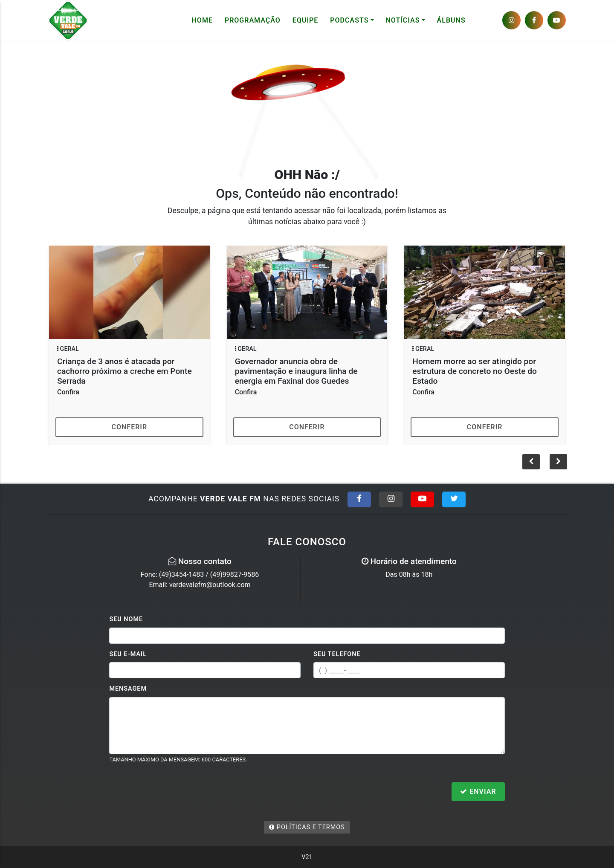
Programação (253, 20)
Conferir (130, 427)
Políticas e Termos (307, 827)
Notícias (403, 20)
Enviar (478, 791)
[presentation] (174, 793)
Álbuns (451, 20)
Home (202, 20)
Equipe (305, 20)
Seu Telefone (337, 654)
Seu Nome (126, 619)
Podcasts (349, 20)
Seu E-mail (128, 654)
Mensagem (128, 689)
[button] (558, 462)
